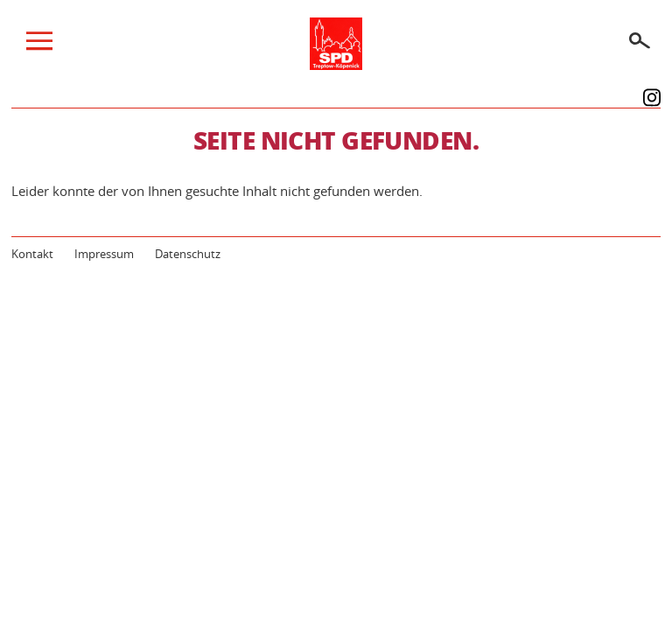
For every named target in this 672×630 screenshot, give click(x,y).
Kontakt (32, 254)
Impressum (104, 254)
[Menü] (39, 45)
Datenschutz (188, 254)
